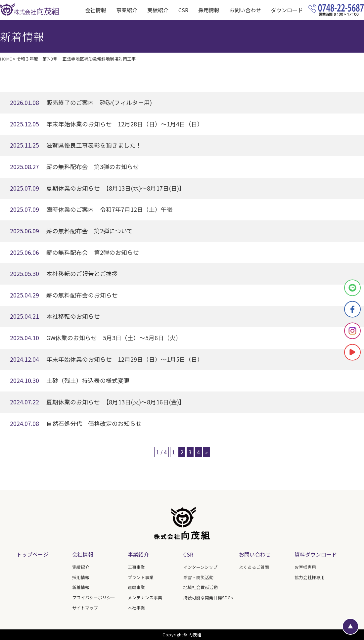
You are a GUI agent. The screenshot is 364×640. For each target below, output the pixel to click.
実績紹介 (158, 10)
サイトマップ (85, 608)
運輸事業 (136, 587)
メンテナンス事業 (145, 597)
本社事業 (136, 608)
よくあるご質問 (254, 567)
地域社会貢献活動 (201, 587)
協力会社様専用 (310, 577)
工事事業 (136, 567)
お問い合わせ (245, 10)
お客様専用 (305, 567)
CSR (183, 10)
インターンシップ (200, 567)
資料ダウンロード (316, 554)
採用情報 (209, 10)
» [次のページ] (206, 452)
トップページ (32, 554)
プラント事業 (141, 577)
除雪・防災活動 (198, 577)
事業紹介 (138, 554)
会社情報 (83, 554)
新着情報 (81, 587)
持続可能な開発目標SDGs (208, 597)
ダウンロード (287, 10)
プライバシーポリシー (94, 597)
